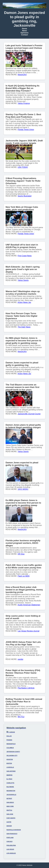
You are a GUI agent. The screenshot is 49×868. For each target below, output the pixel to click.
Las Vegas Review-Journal (28, 631)
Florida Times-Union (26, 130)
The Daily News (24, 327)
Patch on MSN (24, 576)
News (25, 31)
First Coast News (25, 256)
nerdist (20, 659)
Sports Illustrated (25, 196)
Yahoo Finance (24, 103)
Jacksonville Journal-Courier (29, 414)
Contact (25, 35)
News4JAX (22, 75)
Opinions (24, 33)
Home (24, 29)
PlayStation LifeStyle (26, 688)
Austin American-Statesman (29, 605)
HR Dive (21, 554)
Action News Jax (24, 302)
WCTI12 (21, 717)
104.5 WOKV (23, 489)
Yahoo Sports (23, 280)
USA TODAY (23, 167)
